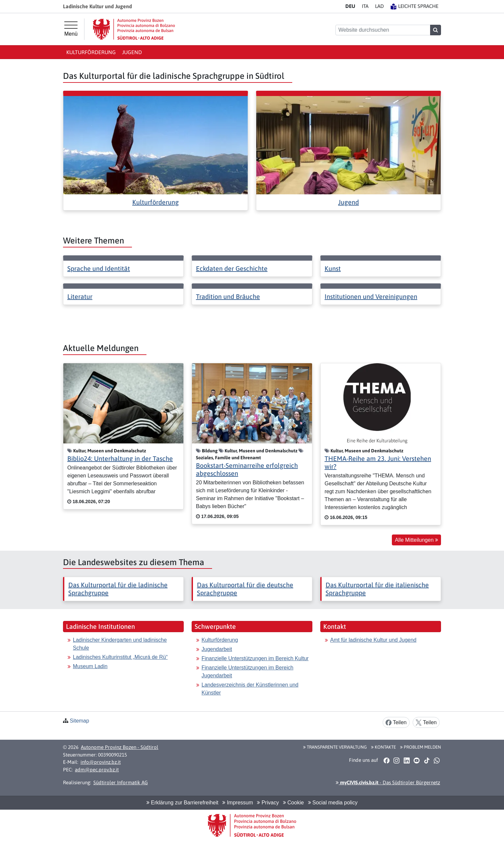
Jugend (132, 52)
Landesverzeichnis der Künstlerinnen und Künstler (250, 689)
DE (350, 6)
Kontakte (383, 747)
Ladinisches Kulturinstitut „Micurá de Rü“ (120, 657)
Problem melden (421, 747)
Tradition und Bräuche (228, 296)
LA (379, 6)
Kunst (333, 268)
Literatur (80, 296)
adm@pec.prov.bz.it (97, 770)
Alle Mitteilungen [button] (416, 540)
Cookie (293, 803)
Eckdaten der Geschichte (232, 268)
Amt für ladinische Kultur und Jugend (373, 640)
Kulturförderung (91, 52)
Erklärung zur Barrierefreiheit (182, 803)
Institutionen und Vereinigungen (371, 296)
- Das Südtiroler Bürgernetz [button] (388, 782)
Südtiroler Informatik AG (121, 782)
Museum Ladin (90, 666)
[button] (386, 760)
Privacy (268, 803)
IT (365, 6)
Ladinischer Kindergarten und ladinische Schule (120, 644)
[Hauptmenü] (71, 29)
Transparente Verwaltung (335, 747)
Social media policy (333, 803)
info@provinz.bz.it (101, 762)
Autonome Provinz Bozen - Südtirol (120, 747)
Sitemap (79, 721)
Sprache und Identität (99, 268)
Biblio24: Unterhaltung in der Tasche (120, 458)
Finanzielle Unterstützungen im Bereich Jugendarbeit (247, 672)
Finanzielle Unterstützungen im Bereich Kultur (255, 658)
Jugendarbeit (217, 649)
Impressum (238, 803)
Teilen (396, 723)
